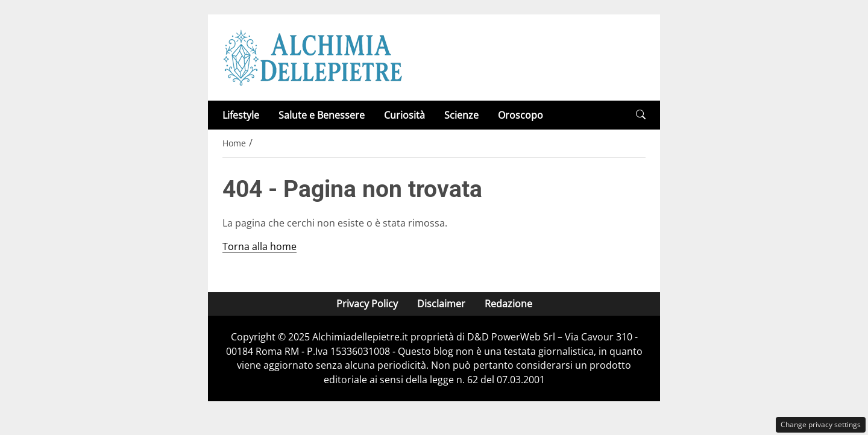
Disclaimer (441, 304)
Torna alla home (259, 246)
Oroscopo (520, 115)
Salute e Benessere (322, 115)
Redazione (508, 304)
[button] (641, 115)
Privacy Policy (367, 304)
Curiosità (404, 115)
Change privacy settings (821, 424)
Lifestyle (241, 115)
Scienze (461, 115)
